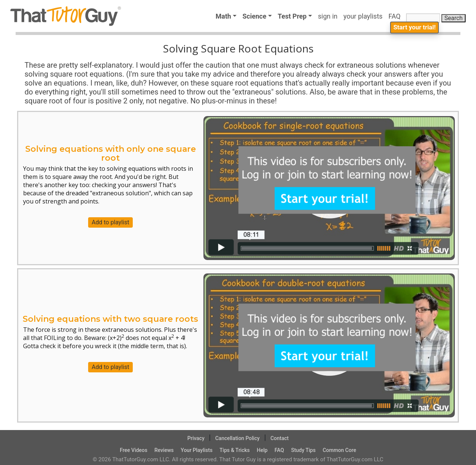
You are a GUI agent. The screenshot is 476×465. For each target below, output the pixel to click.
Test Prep (292, 16)
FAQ (396, 16)
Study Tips (303, 450)
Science (254, 16)
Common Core (340, 450)
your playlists (363, 16)
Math (223, 16)
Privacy (196, 438)
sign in (328, 16)
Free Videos (134, 450)
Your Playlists (197, 450)
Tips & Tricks (234, 450)
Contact (279, 438)
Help (262, 450)
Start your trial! (412, 32)
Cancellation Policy (238, 438)
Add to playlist (111, 222)
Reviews (164, 450)
